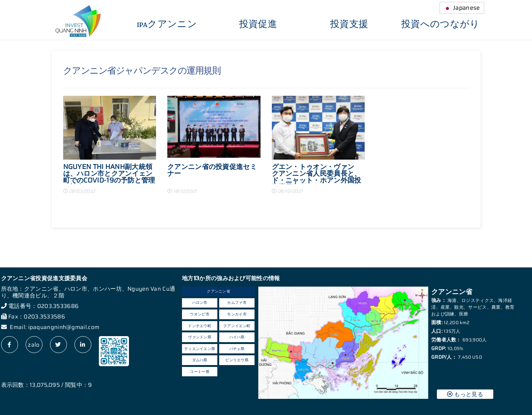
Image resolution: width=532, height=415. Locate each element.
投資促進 (258, 24)
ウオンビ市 (200, 314)
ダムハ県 (200, 360)
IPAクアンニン (167, 24)
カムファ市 (237, 303)
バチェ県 (237, 349)
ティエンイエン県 (200, 349)
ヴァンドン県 (200, 337)
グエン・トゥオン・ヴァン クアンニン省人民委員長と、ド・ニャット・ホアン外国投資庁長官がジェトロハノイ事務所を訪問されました (317, 174)
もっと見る (465, 394)
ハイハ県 (237, 337)
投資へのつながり (440, 24)
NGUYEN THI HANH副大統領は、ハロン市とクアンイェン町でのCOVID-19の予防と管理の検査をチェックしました (109, 174)
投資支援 (349, 24)
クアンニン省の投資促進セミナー (212, 171)
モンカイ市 (237, 314)
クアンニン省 (218, 291)
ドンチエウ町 (200, 326)
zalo (34, 345)
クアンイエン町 (237, 326)
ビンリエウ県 (237, 360)
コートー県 (200, 372)
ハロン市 (200, 303)
